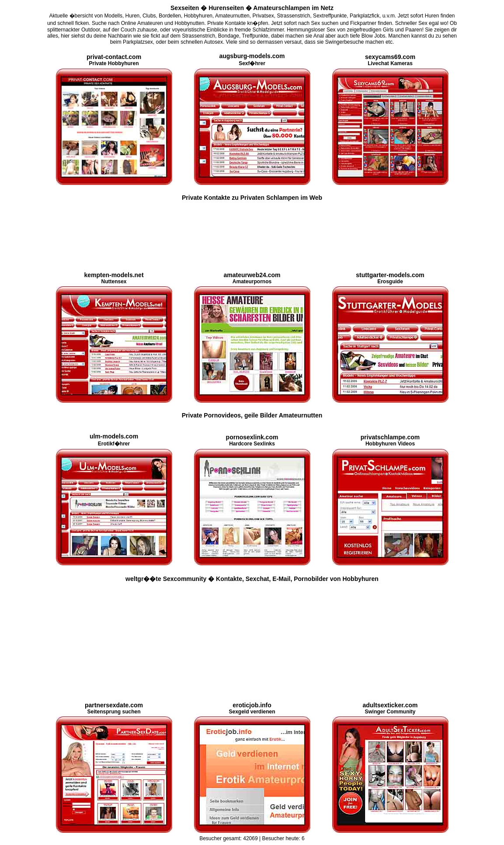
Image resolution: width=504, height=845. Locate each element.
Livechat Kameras (390, 60)
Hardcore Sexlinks (252, 441)
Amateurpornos (252, 278)
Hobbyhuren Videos (390, 441)
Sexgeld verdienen (252, 709)
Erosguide (390, 278)
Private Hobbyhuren (114, 60)
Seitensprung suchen (114, 709)
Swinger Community (390, 709)
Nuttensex (114, 278)
